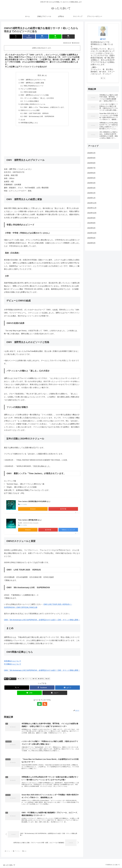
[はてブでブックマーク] (42, 37)
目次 (39, 75)
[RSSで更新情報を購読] (44, 704)
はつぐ (103, 39)
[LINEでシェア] (55, 37)
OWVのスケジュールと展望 (30, 111)
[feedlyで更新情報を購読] (40, 704)
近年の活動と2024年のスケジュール (33, 104)
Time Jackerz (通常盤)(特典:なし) (30, 520)
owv (6, 679)
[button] (68, 37)
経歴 (48, 679)
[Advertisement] (42, 142)
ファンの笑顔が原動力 (31, 101)
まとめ (23, 120)
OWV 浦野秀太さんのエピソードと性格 (35, 95)
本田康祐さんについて (13, 661)
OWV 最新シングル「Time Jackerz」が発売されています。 (44, 108)
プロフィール (27, 679)
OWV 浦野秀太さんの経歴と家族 (32, 83)
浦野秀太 (41, 679)
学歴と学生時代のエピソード (33, 86)
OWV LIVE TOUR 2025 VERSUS (36, 114)
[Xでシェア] (16, 37)
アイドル (13, 679)
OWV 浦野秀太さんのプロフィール (33, 80)
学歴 (35, 679)
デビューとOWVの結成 (28, 89)
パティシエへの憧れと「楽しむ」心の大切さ (39, 98)
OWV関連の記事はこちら (29, 123)
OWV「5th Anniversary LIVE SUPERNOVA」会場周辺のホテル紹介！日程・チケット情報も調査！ (42, 620)
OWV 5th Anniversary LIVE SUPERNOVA (39, 117)
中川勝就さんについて (13, 664)
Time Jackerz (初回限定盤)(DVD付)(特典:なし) (34, 502)
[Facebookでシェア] (29, 37)
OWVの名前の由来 (30, 92)
